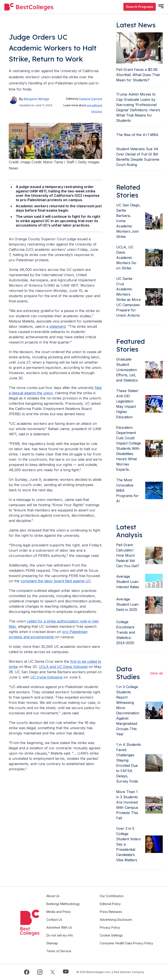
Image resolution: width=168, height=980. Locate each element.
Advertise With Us (59, 927)
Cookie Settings (111, 935)
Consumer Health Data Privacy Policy (126, 943)
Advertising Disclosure (116, 920)
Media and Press (59, 912)
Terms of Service (59, 951)
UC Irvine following (46, 677)
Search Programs (140, 7)
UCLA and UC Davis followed (63, 667)
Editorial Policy (110, 904)
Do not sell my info (60, 935)
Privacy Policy (110, 927)
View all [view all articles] (156, 673)
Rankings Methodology (63, 904)
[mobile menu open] (161, 6)
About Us (53, 896)
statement (58, 326)
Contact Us (54, 920)
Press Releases (111, 912)
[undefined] (29, 7)
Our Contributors (112, 896)
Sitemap (52, 943)
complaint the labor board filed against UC (56, 581)
